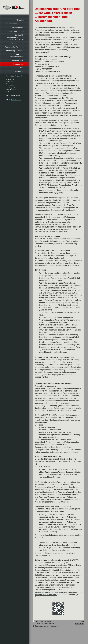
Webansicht (79, 624)
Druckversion (39, 621)
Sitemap (49, 621)
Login (82, 621)
